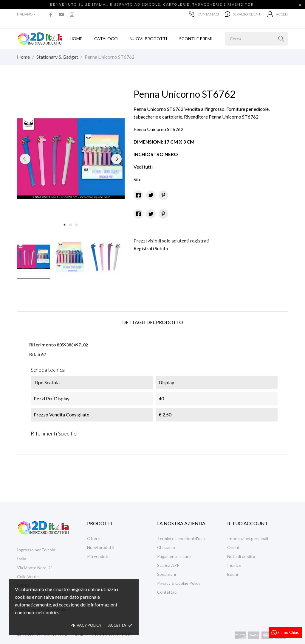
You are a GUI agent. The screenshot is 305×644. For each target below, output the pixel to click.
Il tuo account (248, 523)
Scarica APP (168, 565)
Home (76, 39)
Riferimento (43, 344)
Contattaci (204, 14)
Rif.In (35, 354)
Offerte (94, 538)
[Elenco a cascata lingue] (27, 14)
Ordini (233, 547)
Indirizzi (234, 565)
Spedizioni (167, 574)
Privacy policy (86, 625)
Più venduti (98, 556)
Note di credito (241, 556)
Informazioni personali (248, 538)
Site (137, 179)
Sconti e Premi (196, 39)
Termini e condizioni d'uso (181, 538)
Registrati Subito (151, 248)
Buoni (233, 574)
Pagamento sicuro (174, 556)
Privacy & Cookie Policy (179, 583)
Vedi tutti (143, 167)
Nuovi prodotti (148, 39)
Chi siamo (166, 547)
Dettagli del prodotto (153, 322)
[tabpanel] (71, 159)
